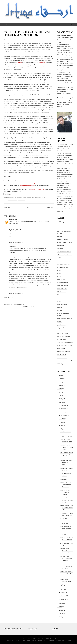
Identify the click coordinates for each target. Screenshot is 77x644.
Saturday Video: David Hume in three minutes (66, 463)
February (63, 596)
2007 (61, 614)
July (62, 422)
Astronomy (60, 228)
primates (60, 322)
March (62, 592)
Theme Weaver (19, 641)
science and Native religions (65, 342)
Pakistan (12, 198)
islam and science (62, 289)
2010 (61, 603)
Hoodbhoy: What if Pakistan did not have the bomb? (67, 447)
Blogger (32, 306)
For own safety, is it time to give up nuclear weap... (67, 455)
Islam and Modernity (63, 286)
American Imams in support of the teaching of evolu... (66, 434)
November (64, 409)
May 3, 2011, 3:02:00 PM (15, 230)
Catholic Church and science (65, 242)
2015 (61, 389)
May (62, 429)
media (59, 301)
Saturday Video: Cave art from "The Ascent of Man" (67, 500)
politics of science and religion (25, 198)
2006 (61, 617)
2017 (61, 382)
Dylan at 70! (64, 479)
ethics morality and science (65, 255)
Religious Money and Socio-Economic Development (66, 485)
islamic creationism (63, 295)
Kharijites (19, 63)
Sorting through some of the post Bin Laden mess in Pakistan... (27, 34)
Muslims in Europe (62, 304)
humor (59, 276)
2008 (61, 610)
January (63, 599)
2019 (61, 375)
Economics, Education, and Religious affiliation (67, 492)
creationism (61, 246)
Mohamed (12, 219)
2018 (61, 379)
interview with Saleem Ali (37, 189)
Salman (60, 144)
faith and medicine (62, 261)
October (63, 412)
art (58, 225)
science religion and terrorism (65, 361)
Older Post (50, 208)
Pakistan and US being (29, 183)
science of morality (62, 358)
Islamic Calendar (62, 292)
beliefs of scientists (63, 239)
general (59, 270)
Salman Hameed (12, 200)
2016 (61, 385)
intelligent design (62, 279)
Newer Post (7, 208)
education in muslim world (64, 252)
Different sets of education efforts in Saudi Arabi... (66, 558)
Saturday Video (62, 339)
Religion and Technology (64, 336)
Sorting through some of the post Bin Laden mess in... (67, 574)
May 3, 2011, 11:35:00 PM (16, 293)
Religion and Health (63, 333)
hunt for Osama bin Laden (27, 185)
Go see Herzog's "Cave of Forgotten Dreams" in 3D (67, 508)
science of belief (62, 355)
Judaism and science (63, 298)
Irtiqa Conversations (63, 283)
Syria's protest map (66, 585)
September (64, 415)
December (64, 405)
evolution (60, 258)
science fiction (61, 349)
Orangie (60, 106)
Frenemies (38, 183)
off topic (60, 307)
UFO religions (61, 364)
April (62, 589)
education (60, 249)
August (63, 419)
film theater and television (64, 264)
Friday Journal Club (63, 267)
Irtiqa (37, 639)
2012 (61, 399)
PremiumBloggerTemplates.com (60, 641)
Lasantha (43, 641)
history (59, 273)
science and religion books (65, 345)
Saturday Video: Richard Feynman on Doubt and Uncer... (67, 551)
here (65, 211)
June (62, 426)
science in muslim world (64, 352)
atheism (60, 236)
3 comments (21, 200)
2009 (61, 607)
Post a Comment (9, 297)
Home (6, 25)
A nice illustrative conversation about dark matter (66, 566)
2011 (61, 402)
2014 (61, 392)
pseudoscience (62, 325)
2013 (61, 396)
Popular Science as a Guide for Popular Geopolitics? (66, 521)
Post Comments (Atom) (17, 304)
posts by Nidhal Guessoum (65, 319)
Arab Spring (61, 222)
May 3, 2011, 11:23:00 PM (16, 242)
